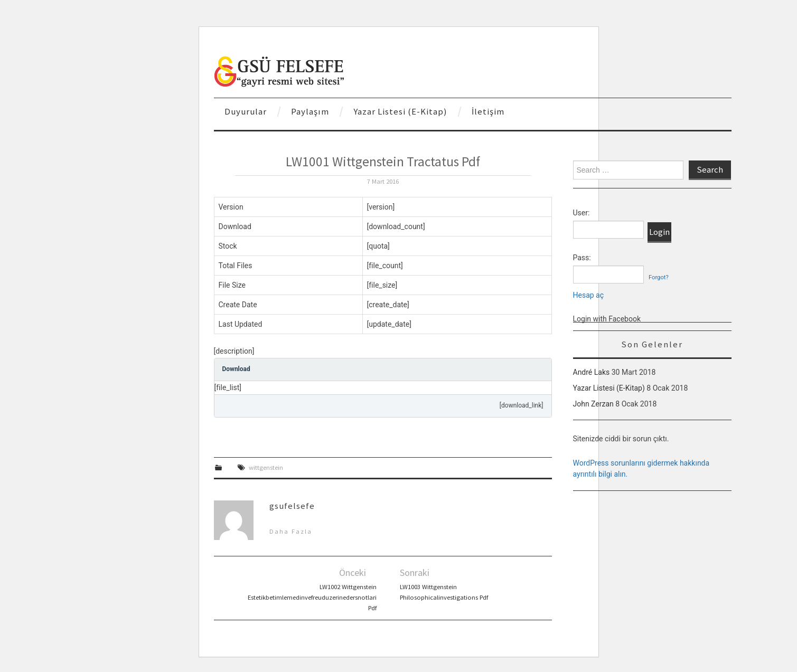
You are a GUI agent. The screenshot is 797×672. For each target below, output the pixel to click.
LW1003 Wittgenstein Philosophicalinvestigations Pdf (444, 592)
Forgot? (659, 277)
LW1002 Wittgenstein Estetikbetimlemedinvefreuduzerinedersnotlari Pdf (312, 597)
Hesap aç (589, 295)
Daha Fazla (291, 531)
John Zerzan (593, 404)
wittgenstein (266, 467)
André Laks (592, 372)
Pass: (582, 258)
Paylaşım (310, 111)
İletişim (488, 111)
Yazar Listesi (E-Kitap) (400, 111)
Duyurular (246, 111)
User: (582, 213)
